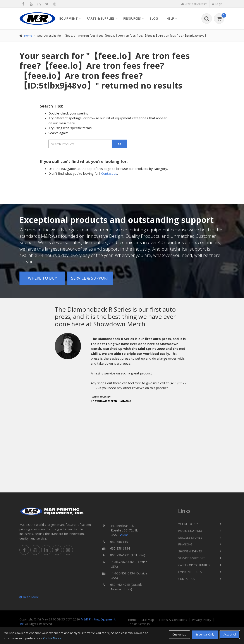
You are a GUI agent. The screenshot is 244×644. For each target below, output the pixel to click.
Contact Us (187, 579)
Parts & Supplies (101, 18)
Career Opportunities (194, 565)
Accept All (230, 634)
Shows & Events (190, 551)
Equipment (69, 18)
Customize (179, 634)
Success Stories (190, 538)
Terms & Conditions (173, 620)
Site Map (148, 620)
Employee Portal (191, 572)
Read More (29, 597)
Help (170, 18)
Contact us (109, 173)
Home (28, 36)
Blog (154, 18)
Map (124, 535)
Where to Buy (42, 278)
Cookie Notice (52, 638)
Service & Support (90, 278)
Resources (132, 18)
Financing (185, 544)
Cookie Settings (139, 624)
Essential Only (205, 634)
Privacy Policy (201, 620)
